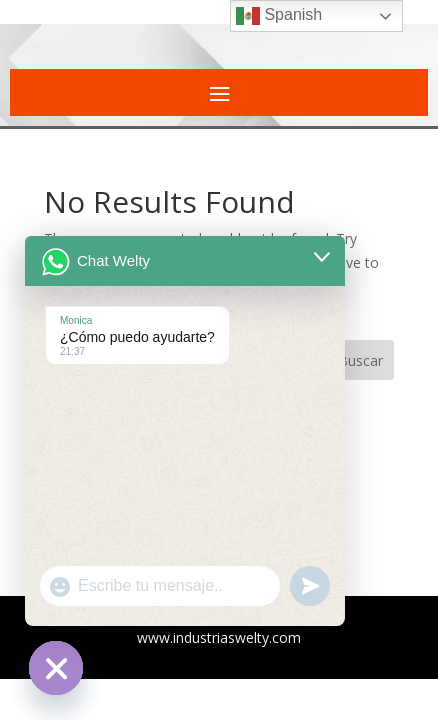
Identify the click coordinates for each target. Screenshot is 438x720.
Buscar (360, 360)
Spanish (279, 16)
